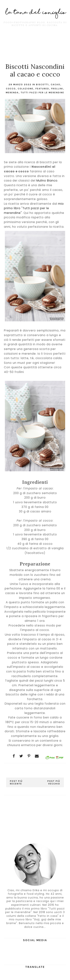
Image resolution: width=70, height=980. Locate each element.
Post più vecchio (54, 782)
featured (42, 89)
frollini (57, 89)
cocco (11, 89)
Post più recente (16, 782)
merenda (12, 93)
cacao (56, 85)
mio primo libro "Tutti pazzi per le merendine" (34, 208)
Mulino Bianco (47, 181)
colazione (26, 89)
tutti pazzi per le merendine (42, 93)
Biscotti (42, 85)
